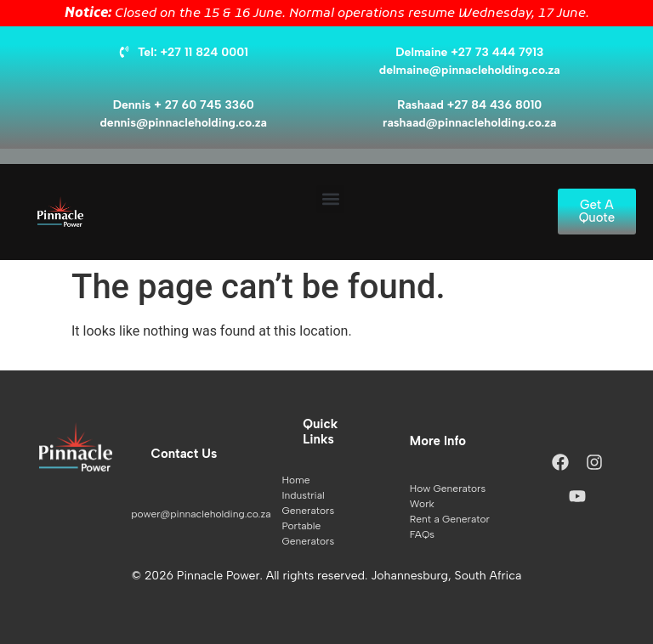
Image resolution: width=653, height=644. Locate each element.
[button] (330, 199)
